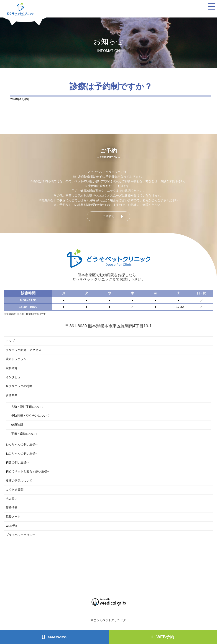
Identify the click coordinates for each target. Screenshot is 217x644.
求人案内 (12, 499)
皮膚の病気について (19, 481)
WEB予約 (163, 637)
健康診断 (17, 425)
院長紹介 (12, 368)
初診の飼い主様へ (18, 462)
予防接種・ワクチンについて (30, 416)
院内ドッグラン (16, 359)
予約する (109, 216)
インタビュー (15, 377)
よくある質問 (15, 490)
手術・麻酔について (24, 434)
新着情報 (12, 508)
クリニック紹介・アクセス (23, 350)
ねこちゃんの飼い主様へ (22, 454)
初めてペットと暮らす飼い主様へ (28, 471)
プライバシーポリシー (20, 535)
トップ (10, 341)
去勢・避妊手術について (27, 407)
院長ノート (13, 517)
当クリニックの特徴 (19, 386)
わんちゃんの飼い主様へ (22, 444)
